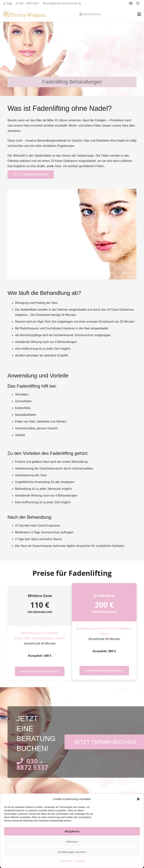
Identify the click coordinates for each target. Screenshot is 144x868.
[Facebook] (131, 3)
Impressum (80, 861)
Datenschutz (66, 861)
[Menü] (139, 14)
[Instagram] (138, 3)
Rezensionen (90, 14)
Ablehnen (72, 842)
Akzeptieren (72, 831)
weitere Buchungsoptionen (40, 671)
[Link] (24, 14)
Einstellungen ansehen (72, 852)
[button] (138, 799)
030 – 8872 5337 (32, 764)
